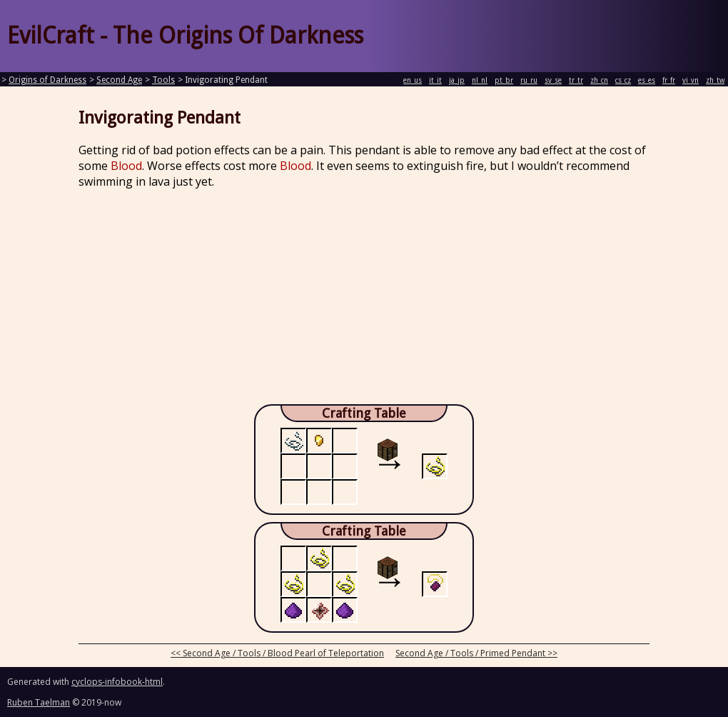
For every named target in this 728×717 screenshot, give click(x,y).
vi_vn (691, 80)
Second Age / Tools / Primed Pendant (470, 653)
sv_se (553, 80)
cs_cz (623, 80)
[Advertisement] (364, 301)
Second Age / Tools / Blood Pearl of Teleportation (283, 653)
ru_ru (529, 80)
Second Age (119, 80)
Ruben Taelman (39, 702)
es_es (647, 80)
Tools (163, 80)
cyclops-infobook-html (117, 682)
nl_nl (480, 80)
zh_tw (715, 80)
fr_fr (669, 80)
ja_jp (457, 80)
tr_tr (576, 80)
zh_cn (599, 80)
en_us (413, 80)
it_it (435, 80)
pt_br (504, 80)
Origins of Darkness (47, 80)
